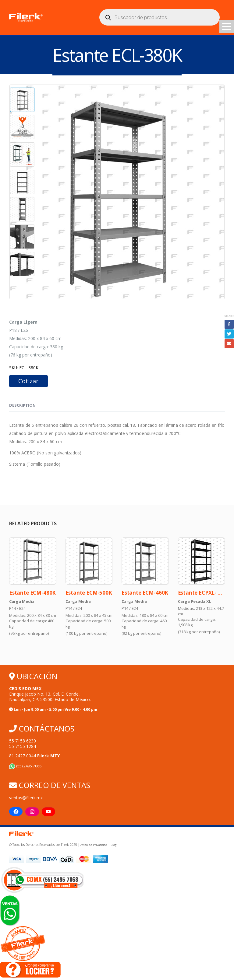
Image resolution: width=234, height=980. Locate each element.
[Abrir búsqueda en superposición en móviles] (160, 17)
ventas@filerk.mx (26, 799)
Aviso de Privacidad (94, 846)
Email (229, 344)
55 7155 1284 (23, 747)
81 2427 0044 (34, 757)
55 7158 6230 (23, 742)
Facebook (229, 325)
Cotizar (28, 381)
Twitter (229, 334)
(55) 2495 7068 (25, 767)
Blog (113, 846)
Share (229, 316)
